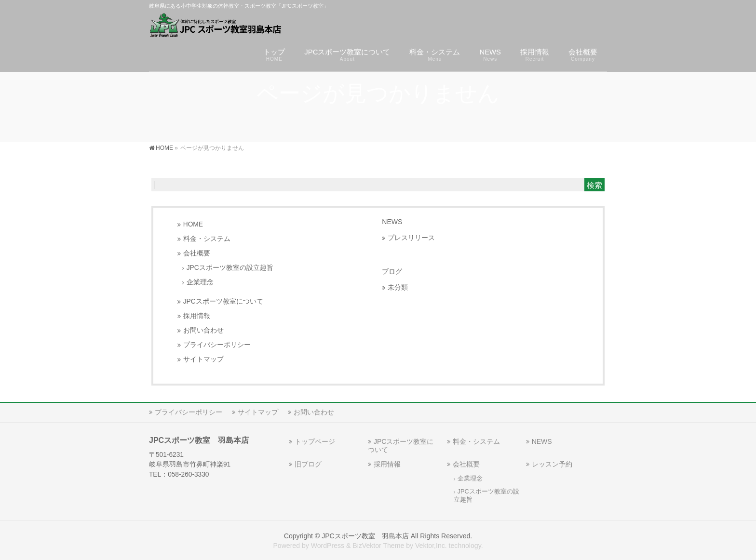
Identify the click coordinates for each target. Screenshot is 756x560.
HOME (193, 224)
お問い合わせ (203, 330)
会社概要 (197, 253)
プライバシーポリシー (217, 345)
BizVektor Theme (378, 546)
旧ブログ (308, 464)
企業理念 (200, 282)
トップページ (315, 441)
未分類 (398, 287)
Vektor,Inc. (431, 546)
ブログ (392, 271)
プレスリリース (411, 238)
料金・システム (207, 239)
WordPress (328, 546)
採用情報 (197, 316)
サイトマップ (203, 359)
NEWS (392, 222)
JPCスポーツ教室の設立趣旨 (230, 268)
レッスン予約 (552, 464)
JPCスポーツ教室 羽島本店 (365, 536)
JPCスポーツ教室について (223, 301)
